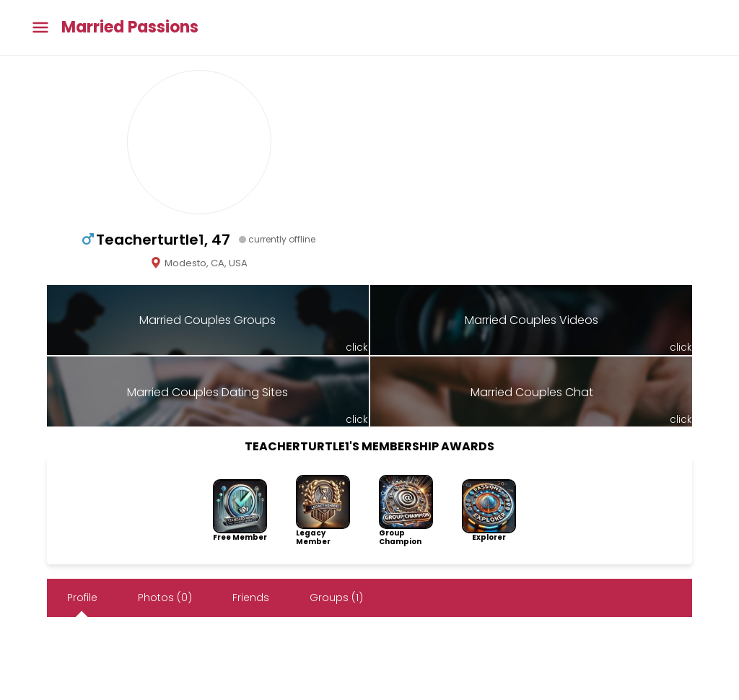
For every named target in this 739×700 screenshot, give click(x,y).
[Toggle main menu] (40, 28)
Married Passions (130, 27)
